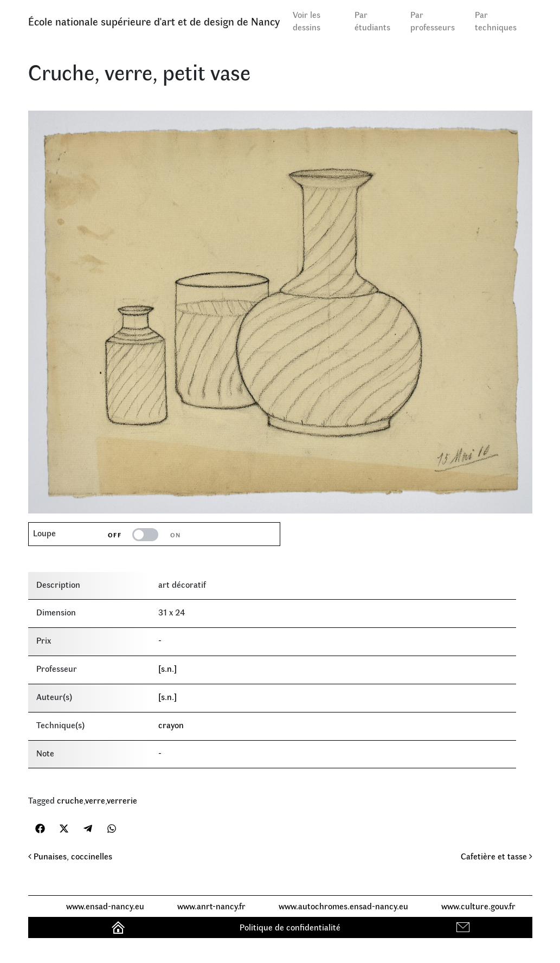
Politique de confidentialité (290, 927)
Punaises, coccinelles (70, 856)
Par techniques (496, 21)
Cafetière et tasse (497, 856)
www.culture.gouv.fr (478, 906)
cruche (70, 800)
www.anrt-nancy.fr (211, 906)
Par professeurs (433, 21)
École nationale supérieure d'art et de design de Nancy (154, 21)
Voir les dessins (307, 21)
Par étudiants (372, 21)
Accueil (120, 927)
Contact (464, 927)
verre (95, 800)
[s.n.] (168, 668)
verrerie (122, 800)
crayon (171, 725)
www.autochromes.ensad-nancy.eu (343, 906)
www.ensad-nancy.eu (105, 906)
